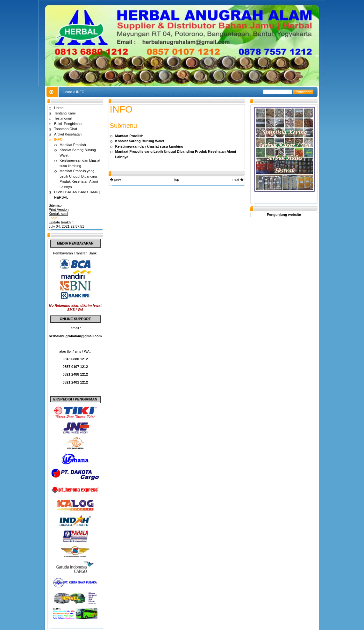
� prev (115, 179)
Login (53, 218)
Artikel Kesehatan (68, 134)
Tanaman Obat (66, 129)
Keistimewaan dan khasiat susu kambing (149, 146)
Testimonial (63, 118)
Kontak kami (58, 214)
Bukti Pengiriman (68, 124)
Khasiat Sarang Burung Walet (140, 141)
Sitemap (55, 205)
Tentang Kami (65, 113)
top (177, 179)
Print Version (59, 209)
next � (238, 179)
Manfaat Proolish (73, 145)
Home (67, 92)
